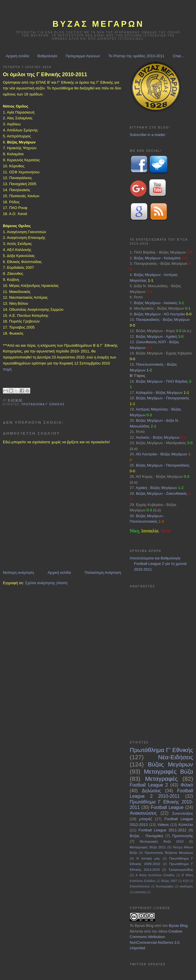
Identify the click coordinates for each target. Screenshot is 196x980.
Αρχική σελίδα (17, 56)
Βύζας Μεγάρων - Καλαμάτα (157, 258)
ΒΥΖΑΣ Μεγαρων (98, 24)
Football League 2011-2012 (162, 830)
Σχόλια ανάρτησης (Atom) (46, 583)
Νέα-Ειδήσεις (176, 757)
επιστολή (140, 892)
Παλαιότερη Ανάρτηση (103, 573)
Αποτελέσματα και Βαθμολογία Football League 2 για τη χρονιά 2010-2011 (158, 564)
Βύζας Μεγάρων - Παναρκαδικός (163, 465)
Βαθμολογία (47, 56)
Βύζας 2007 (169, 881)
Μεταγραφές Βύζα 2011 (148, 847)
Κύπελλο (186, 825)
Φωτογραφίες (165, 886)
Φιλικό (187, 785)
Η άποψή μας (148, 858)
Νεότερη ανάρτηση (18, 573)
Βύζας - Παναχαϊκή (146, 836)
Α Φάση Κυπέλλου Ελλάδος (155, 875)
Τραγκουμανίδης (181, 869)
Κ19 (186, 881)
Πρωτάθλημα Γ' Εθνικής (43, 404)
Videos (163, 825)
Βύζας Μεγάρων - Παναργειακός (163, 398)
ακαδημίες (186, 886)
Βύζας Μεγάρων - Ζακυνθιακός (162, 493)
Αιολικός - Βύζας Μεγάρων (158, 437)
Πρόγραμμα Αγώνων (83, 56)
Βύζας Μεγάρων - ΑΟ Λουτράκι (159, 314)
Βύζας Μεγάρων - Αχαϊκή (157, 336)
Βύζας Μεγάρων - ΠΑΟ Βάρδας (162, 381)
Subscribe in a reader (148, 135)
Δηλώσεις (151, 791)
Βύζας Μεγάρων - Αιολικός (156, 303)
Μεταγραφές (161, 779)
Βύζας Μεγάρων (170, 764)
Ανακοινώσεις (143, 813)
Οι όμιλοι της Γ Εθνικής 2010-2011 (45, 74)
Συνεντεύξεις (183, 813)
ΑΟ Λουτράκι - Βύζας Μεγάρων (161, 454)
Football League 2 (149, 785)
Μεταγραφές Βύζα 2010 (162, 841)
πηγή (7, 369)
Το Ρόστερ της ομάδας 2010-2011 (136, 56)
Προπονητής (183, 836)
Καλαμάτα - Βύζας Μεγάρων (159, 393)
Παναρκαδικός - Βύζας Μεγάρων (163, 320)
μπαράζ (146, 819)
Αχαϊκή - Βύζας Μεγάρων (156, 488)
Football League (167, 807)
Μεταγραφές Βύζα (168, 771)
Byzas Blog (144, 926)
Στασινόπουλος (140, 886)
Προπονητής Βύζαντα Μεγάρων (169, 853)
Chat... (178, 56)
